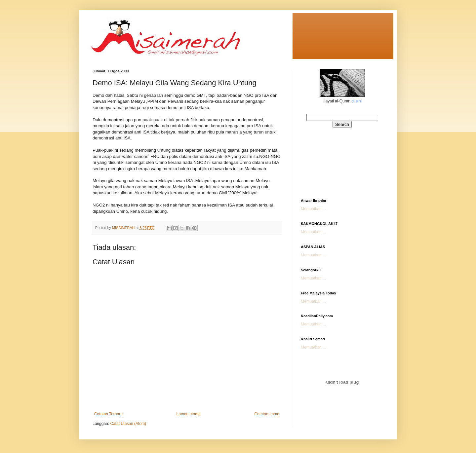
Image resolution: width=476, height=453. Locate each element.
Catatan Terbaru (108, 414)
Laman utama (189, 414)
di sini (357, 101)
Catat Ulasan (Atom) (128, 424)
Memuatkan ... (313, 209)
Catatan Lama (267, 414)
